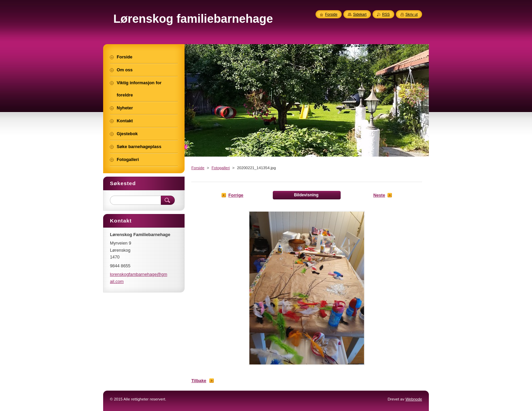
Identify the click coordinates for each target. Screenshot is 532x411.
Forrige (236, 195)
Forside (198, 168)
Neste (379, 195)
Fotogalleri (221, 168)
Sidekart (360, 14)
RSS (386, 14)
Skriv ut (412, 14)
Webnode (414, 399)
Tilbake (199, 381)
